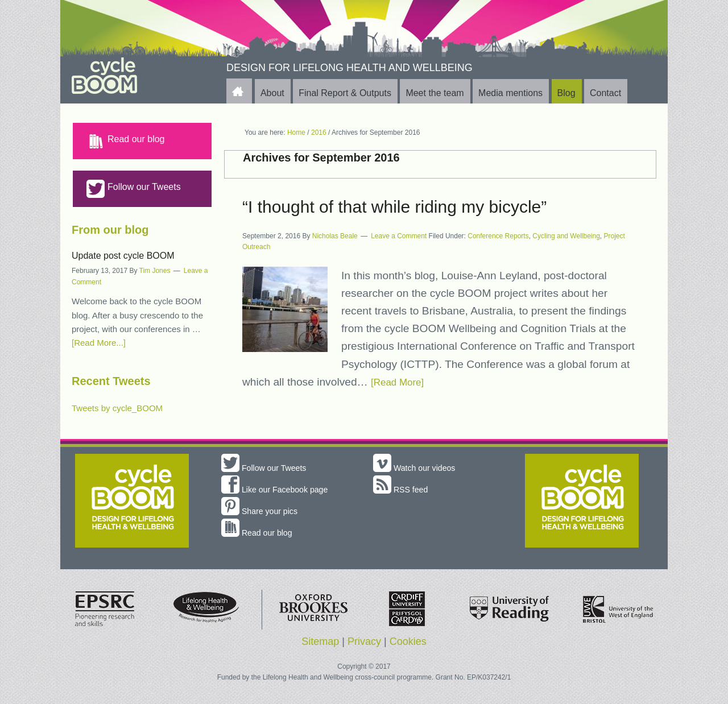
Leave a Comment (399, 236)
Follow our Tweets (134, 189)
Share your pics (263, 511)
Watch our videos (418, 468)
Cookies (408, 641)
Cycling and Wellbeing (566, 236)
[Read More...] (99, 343)
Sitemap (320, 641)
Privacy (364, 641)
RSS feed (403, 489)
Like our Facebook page (280, 489)
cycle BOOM (131, 76)
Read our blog (126, 141)
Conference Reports (498, 236)
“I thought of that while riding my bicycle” (394, 207)
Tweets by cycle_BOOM (117, 408)
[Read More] (401, 382)
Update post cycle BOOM (123, 256)
